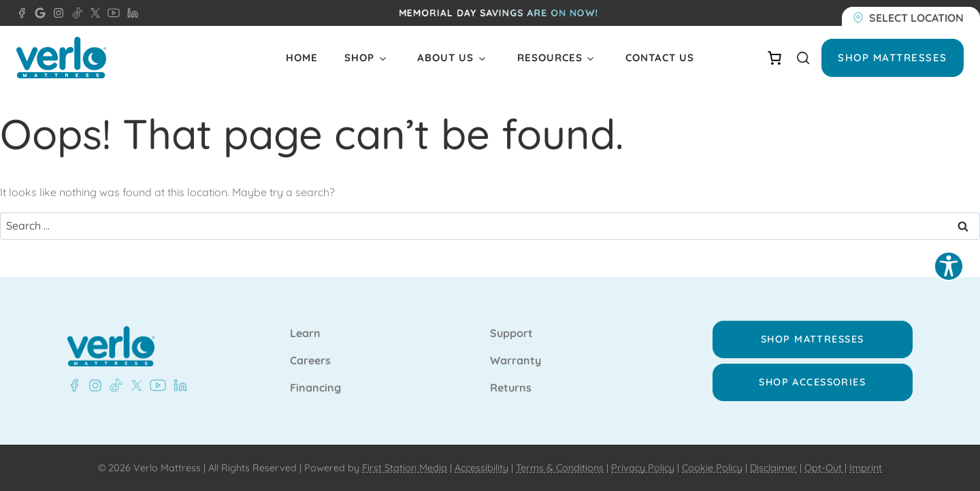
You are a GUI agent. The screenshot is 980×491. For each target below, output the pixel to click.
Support (511, 334)
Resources (550, 58)
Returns (511, 388)
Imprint (866, 468)
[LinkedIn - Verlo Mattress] (130, 13)
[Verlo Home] (61, 58)
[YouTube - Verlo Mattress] (111, 13)
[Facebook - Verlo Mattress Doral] (22, 13)
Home (302, 58)
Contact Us (660, 58)
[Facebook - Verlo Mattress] (74, 385)
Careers (310, 361)
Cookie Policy (712, 468)
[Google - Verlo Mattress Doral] (37, 13)
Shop (359, 58)
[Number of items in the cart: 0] (774, 58)
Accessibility (481, 468)
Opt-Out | (826, 468)
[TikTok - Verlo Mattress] (75, 13)
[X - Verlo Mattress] (93, 13)
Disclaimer (773, 468)
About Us (445, 58)
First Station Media (405, 468)
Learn (305, 334)
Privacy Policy (643, 468)
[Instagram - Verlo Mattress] (56, 13)
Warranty (516, 361)
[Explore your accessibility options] (949, 266)
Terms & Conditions (560, 468)
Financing (315, 388)
